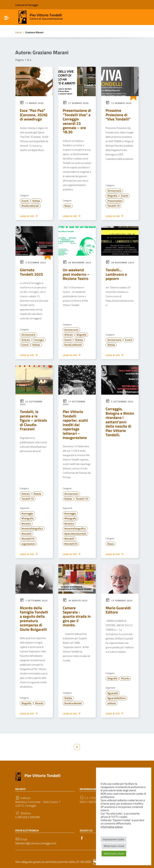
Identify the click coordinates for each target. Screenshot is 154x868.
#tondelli (26, 534)
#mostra (26, 524)
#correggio (27, 513)
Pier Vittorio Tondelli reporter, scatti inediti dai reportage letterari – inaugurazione (75, 425)
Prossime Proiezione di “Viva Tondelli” (118, 115)
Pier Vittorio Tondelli (46, 15)
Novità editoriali (30, 206)
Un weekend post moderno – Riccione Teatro (76, 274)
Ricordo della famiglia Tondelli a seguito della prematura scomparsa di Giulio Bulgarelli (34, 619)
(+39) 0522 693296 (28, 817)
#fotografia (28, 518)
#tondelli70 (28, 539)
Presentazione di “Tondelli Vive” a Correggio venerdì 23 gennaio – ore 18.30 (77, 121)
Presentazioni (115, 201)
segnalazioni (28, 544)
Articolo (26, 340)
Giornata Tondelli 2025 (31, 272)
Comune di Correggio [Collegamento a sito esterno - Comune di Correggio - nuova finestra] (27, 5)
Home (18, 32)
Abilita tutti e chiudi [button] (114, 853)
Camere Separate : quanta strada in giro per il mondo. (77, 616)
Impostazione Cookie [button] (114, 839)
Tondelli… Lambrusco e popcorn (116, 274)
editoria (112, 703)
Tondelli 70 (114, 206)
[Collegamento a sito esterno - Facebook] (82, 838)
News (68, 206)
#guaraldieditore (117, 698)
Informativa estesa (112, 827)
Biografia (112, 196)
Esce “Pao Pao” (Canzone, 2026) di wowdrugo (34, 115)
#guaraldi (113, 693)
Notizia (36, 201)
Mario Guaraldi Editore (118, 610)
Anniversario (114, 191)
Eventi (25, 201)
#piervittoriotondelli (75, 534)
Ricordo (39, 703)
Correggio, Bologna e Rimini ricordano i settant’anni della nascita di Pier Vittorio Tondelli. (120, 422)
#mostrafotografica (32, 529)
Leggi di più (29, 216)
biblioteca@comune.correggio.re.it (36, 843)
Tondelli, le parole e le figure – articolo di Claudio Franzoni (33, 420)
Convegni (39, 340)
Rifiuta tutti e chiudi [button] (114, 846)
